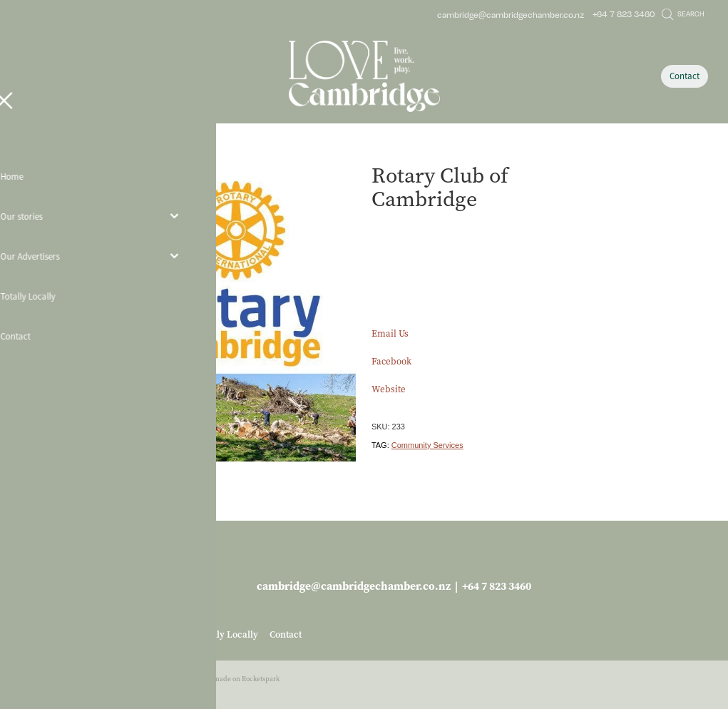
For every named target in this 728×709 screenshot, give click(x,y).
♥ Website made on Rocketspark (231, 679)
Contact (685, 76)
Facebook (391, 361)
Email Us (390, 333)
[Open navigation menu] (106, 76)
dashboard (94, 679)
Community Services (427, 445)
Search (683, 14)
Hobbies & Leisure (174, 153)
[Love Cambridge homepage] (364, 76)
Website (389, 389)
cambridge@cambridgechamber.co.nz (511, 14)
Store (127, 153)
